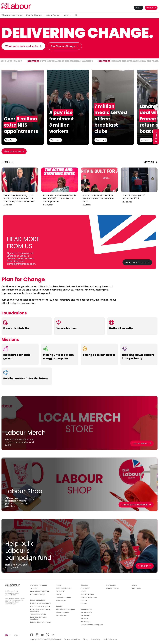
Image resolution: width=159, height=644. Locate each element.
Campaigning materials (135, 505)
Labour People (53, 15)
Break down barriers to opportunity (38, 618)
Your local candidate (63, 598)
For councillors (86, 622)
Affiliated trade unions (89, 598)
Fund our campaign (38, 594)
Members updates (62, 612)
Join (137, 8)
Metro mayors (61, 601)
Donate (150, 8)
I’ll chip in (143, 566)
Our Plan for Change (63, 46)
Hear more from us (136, 262)
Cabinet (59, 594)
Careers (84, 604)
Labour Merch (140, 443)
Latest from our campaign (65, 609)
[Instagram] (37, 635)
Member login (86, 615)
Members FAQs (86, 612)
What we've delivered (12, 15)
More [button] (66, 15)
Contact (84, 601)
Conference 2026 (113, 588)
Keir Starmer (60, 591)
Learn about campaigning (40, 591)
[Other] (53, 635)
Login (16, 635)
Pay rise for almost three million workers (92, 61)
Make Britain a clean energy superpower (40, 610)
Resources (85, 618)
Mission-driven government (40, 603)
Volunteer (34, 588)
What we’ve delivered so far (22, 46)
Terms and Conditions (72, 639)
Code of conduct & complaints (92, 625)
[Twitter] (48, 635)
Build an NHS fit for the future (41, 622)
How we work (86, 588)
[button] (76, 15)
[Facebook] (32, 635)
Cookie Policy (96, 639)
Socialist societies (87, 594)
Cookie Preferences (110, 639)
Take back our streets (38, 614)
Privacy (86, 639)
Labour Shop (136, 588)
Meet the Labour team (64, 588)
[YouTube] (42, 635)
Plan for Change (34, 15)
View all (149, 162)
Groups (84, 591)
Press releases (61, 615)
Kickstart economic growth (40, 606)
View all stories (12, 151)
